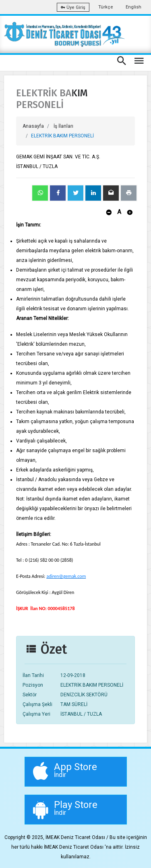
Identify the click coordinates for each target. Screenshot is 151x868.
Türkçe (106, 7)
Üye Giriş (73, 7)
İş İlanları (63, 126)
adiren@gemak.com (66, 576)
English (133, 7)
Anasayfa (33, 126)
